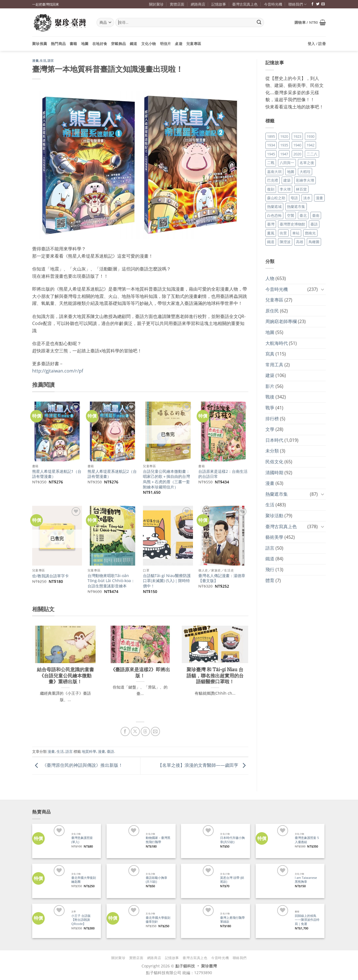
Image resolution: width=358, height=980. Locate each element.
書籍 (73, 44)
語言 (51, 61)
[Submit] (259, 23)
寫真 (270, 354)
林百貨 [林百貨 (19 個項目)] (301, 189)
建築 (270, 375)
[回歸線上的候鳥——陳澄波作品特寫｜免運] (273, 921)
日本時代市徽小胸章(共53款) (232, 840)
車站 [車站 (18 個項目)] (296, 233)
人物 (270, 278)
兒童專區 (194, 44)
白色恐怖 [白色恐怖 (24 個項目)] (274, 215)
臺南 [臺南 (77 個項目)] (316, 215)
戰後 (270, 397)
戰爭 (270, 408)
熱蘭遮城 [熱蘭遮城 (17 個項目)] (274, 207)
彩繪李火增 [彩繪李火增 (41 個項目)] (305, 180)
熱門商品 (58, 44)
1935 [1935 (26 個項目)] (284, 145)
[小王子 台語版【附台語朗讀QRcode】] (49, 921)
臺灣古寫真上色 (245, 4)
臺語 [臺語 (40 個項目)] (314, 224)
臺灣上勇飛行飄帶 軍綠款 (232, 920)
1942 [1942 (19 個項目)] (310, 145)
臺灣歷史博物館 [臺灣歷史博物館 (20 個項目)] (292, 224)
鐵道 (134, 44)
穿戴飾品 (118, 44)
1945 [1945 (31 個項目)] (271, 154)
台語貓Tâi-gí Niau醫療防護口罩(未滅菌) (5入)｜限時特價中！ (167, 581)
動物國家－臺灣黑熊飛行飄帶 (158, 840)
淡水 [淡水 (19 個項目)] (307, 198)
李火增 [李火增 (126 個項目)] (285, 189)
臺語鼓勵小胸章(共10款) (156, 880)
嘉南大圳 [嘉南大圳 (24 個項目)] (274, 172)
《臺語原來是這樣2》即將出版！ (140, 673)
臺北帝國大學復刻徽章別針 (158, 920)
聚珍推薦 (40, 44)
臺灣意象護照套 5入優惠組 (307, 840)
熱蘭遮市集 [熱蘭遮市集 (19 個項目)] (296, 207)
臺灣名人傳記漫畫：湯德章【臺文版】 (222, 578)
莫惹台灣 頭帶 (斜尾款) (232, 880)
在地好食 (100, 44)
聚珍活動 (274, 516)
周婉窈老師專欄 (281, 321)
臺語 (110, 751)
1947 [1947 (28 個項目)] (284, 154)
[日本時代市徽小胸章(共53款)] (198, 841)
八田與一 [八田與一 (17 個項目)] (287, 163)
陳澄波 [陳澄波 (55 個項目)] (285, 242)
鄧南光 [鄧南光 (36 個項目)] (310, 233)
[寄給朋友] (155, 731)
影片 (270, 386)
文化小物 (149, 44)
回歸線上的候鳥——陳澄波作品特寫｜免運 (307, 920)
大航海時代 (277, 343)
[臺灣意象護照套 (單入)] (49, 841)
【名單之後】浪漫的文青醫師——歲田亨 (203, 765)
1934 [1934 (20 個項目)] (271, 145)
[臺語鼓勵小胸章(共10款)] (124, 881)
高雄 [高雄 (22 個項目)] (300, 242)
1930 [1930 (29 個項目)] (310, 136)
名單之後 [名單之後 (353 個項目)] (307, 163)
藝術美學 (274, 537)
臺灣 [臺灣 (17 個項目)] (271, 224)
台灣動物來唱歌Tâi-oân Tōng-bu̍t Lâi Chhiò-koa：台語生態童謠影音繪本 (111, 581)
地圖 (85, 44)
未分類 (272, 451)
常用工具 (274, 365)
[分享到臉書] (125, 731)
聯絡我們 (297, 4)
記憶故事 (219, 4)
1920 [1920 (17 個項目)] (284, 136)
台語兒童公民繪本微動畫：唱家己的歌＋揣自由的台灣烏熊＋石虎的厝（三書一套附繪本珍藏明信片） (166, 479)
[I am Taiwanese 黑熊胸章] (273, 881)
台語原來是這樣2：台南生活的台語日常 (223, 474)
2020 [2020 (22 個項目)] (297, 154)
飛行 (270, 570)
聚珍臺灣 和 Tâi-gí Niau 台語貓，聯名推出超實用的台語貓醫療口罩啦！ (215, 676)
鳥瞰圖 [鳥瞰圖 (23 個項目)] (314, 242)
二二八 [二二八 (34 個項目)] (312, 154)
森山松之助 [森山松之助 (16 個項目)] (276, 198)
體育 (270, 580)
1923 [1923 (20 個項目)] (297, 136)
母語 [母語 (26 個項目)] (294, 198)
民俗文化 (274, 462)
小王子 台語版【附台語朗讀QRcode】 (81, 920)
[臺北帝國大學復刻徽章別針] (124, 921)
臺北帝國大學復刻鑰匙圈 (84, 880)
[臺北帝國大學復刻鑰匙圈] (49, 881)
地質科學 (89, 751)
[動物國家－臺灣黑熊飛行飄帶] (124, 841)
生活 (43, 61)
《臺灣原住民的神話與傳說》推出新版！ (77, 765)
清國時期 (274, 473)
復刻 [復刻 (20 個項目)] (271, 189)
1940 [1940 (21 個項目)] (297, 145)
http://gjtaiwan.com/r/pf (58, 371)
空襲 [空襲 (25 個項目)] (291, 215)
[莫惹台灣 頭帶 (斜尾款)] (198, 881)
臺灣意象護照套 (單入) (82, 840)
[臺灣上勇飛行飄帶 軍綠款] (198, 921)
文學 (270, 429)
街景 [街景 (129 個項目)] (283, 233)
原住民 (272, 311)
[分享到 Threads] (145, 731)
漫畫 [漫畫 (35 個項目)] (319, 198)
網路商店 (198, 4)
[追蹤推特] (318, 4)
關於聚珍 (156, 4)
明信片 (166, 44)
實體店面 (177, 4)
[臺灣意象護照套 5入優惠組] (273, 841)
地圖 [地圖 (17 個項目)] (291, 172)
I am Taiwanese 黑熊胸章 (306, 880)
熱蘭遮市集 (277, 494)
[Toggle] (322, 289)
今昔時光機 (273, 4)
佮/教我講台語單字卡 (50, 576)
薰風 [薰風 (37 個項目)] (271, 233)
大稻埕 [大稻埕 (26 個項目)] (305, 172)
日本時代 (274, 440)
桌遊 (179, 44)
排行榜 (272, 419)
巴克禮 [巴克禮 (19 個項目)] (273, 180)
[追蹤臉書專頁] (312, 4)
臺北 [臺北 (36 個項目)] (303, 215)
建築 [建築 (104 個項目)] (287, 180)
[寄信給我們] (323, 4)
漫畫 (35, 61)
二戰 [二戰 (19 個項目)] (271, 163)
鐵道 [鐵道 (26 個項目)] (271, 242)
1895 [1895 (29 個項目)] (271, 136)
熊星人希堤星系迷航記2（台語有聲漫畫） (112, 474)
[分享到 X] (135, 731)
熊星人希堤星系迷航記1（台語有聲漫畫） (57, 474)
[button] (310, 22)
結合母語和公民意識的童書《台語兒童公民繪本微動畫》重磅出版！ (65, 676)
